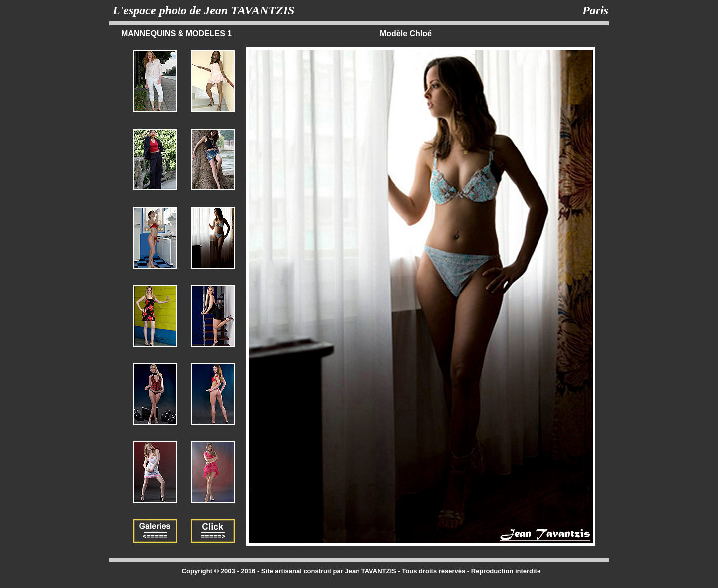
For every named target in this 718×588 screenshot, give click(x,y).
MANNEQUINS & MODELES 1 (177, 34)
